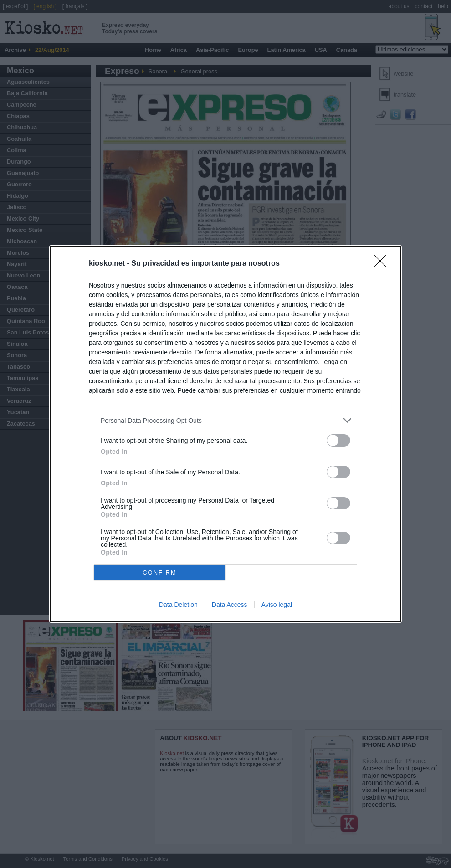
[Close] (383, 264)
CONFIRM (160, 573)
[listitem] (225, 420)
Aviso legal (277, 605)
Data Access (230, 605)
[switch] (338, 440)
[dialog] (225, 434)
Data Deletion (178, 605)
